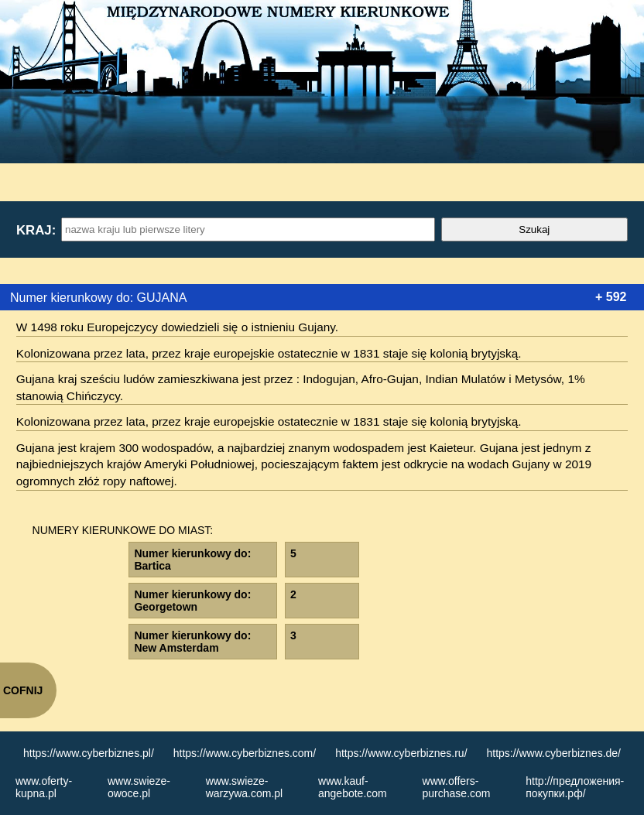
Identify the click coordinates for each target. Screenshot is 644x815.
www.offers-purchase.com (457, 787)
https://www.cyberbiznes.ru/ (401, 753)
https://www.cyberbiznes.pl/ (89, 753)
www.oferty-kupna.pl (44, 787)
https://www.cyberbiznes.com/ (245, 753)
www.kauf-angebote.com (353, 787)
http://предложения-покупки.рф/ (575, 787)
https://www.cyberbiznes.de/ (553, 753)
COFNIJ (23, 690)
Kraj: (36, 230)
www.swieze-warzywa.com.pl (245, 787)
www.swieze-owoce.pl (139, 787)
